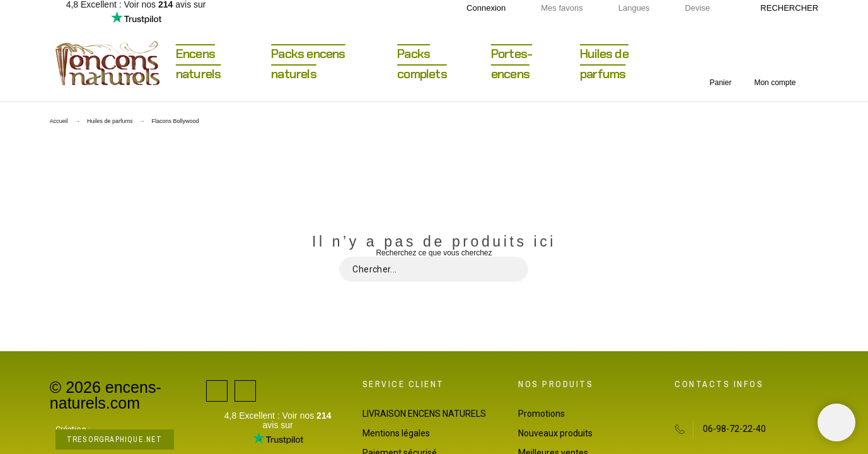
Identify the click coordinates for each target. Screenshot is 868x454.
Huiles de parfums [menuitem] (604, 64)
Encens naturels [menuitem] (199, 64)
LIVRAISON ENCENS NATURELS (424, 414)
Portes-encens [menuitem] (512, 64)
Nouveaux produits (555, 433)
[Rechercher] (783, 8)
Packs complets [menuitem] (422, 64)
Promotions (541, 414)
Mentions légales (396, 433)
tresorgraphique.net (115, 439)
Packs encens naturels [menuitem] (308, 64)
